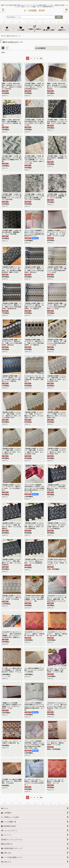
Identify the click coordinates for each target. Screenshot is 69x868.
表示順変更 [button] (40, 48)
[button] (3, 10)
